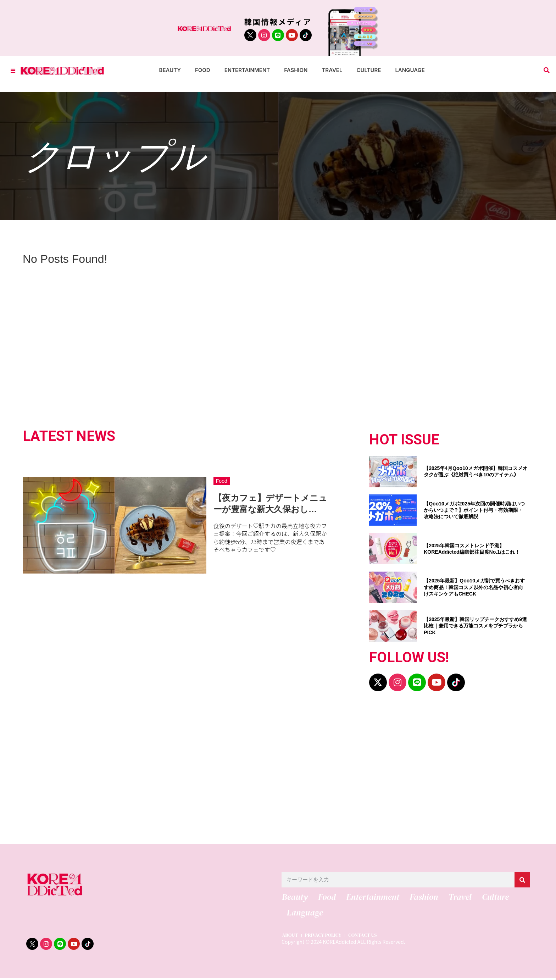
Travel (332, 70)
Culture (369, 70)
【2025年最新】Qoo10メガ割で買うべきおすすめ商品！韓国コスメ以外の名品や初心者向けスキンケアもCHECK (474, 587)
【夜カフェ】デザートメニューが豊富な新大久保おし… (270, 503)
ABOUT (290, 937)
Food (203, 70)
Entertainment (247, 70)
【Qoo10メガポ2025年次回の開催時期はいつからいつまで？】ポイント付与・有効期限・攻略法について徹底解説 (474, 510)
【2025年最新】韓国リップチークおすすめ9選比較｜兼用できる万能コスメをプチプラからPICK (475, 626)
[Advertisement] (239, 771)
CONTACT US (367, 937)
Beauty (170, 70)
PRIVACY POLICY (325, 937)
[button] (547, 70)
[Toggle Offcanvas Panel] (13, 70)
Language (410, 70)
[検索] (522, 880)
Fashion (296, 70)
